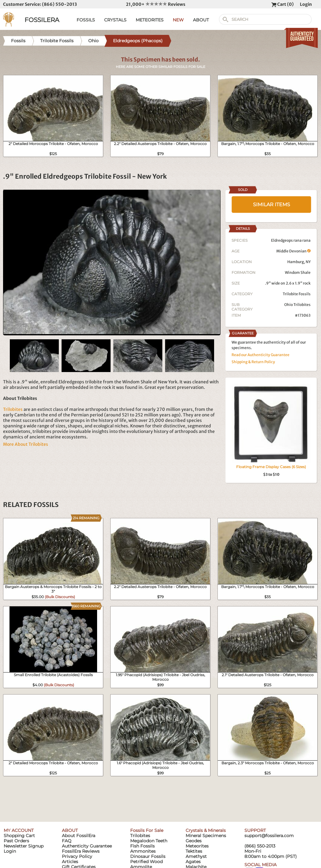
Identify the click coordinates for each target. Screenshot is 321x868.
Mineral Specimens (206, 836)
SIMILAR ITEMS (272, 205)
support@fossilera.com (269, 836)
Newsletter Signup (24, 846)
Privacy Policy (77, 856)
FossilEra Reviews (81, 851)
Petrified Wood (146, 862)
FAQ (67, 841)
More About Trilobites (26, 444)
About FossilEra (79, 836)
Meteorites (197, 846)
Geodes (194, 841)
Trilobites (13, 409)
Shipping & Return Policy (253, 362)
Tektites (194, 851)
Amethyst (196, 856)
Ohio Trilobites (297, 305)
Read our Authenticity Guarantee (261, 355)
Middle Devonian (293, 251)
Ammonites (143, 851)
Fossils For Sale (147, 830)
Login (306, 4)
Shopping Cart (19, 836)
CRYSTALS (115, 20)
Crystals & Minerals (206, 830)
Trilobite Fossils (297, 294)
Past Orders (16, 841)
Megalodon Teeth (149, 841)
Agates (193, 862)
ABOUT (201, 20)
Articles (70, 862)
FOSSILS (86, 20)
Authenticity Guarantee (87, 846)
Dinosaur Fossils (148, 856)
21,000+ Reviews (156, 4)
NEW (178, 20)
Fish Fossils (142, 846)
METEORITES (150, 20)
